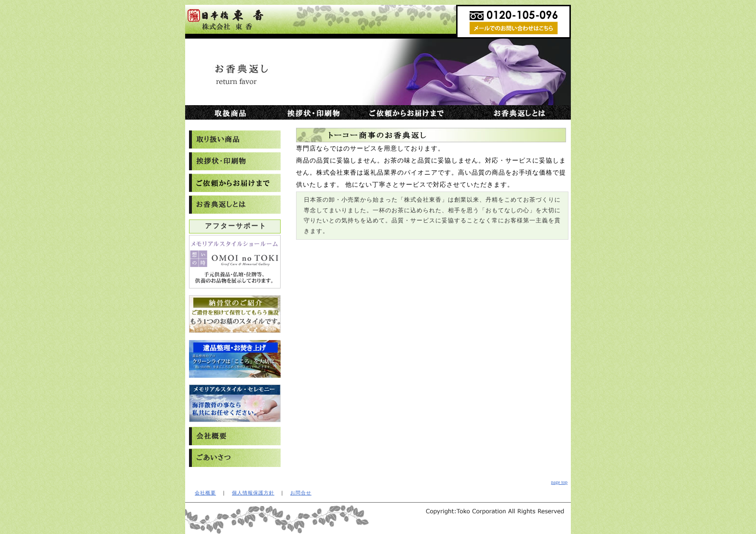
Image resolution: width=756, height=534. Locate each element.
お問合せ (301, 493)
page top (559, 482)
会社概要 (205, 493)
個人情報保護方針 (253, 493)
